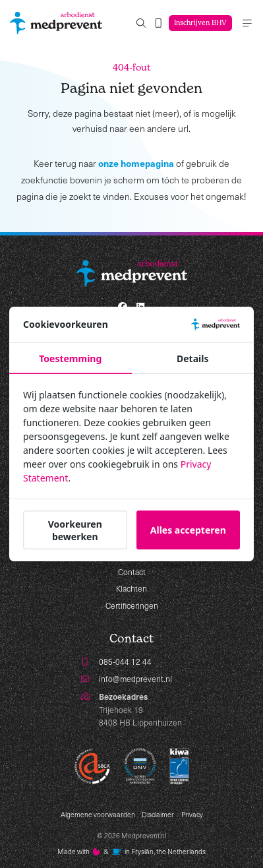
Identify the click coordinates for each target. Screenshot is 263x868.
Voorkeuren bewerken (75, 530)
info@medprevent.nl (135, 679)
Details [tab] (192, 358)
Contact (132, 572)
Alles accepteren (188, 530)
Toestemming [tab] (70, 358)
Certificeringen (132, 605)
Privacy (192, 815)
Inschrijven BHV (200, 23)
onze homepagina (136, 163)
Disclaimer (158, 815)
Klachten (131, 588)
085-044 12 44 (125, 662)
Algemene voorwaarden (98, 815)
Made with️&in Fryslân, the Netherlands (131, 852)
